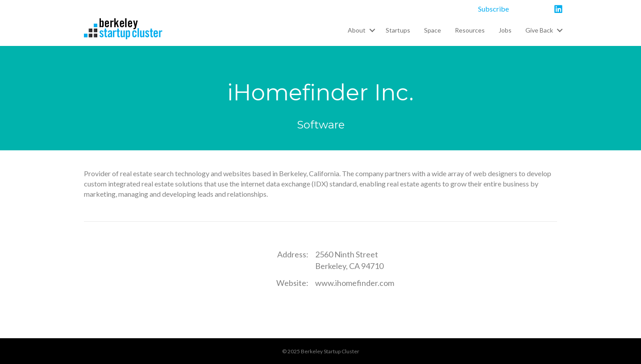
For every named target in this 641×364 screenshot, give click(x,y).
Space (433, 30)
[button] (372, 30)
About (357, 30)
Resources (470, 30)
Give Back (539, 30)
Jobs (505, 30)
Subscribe (493, 9)
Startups (398, 30)
